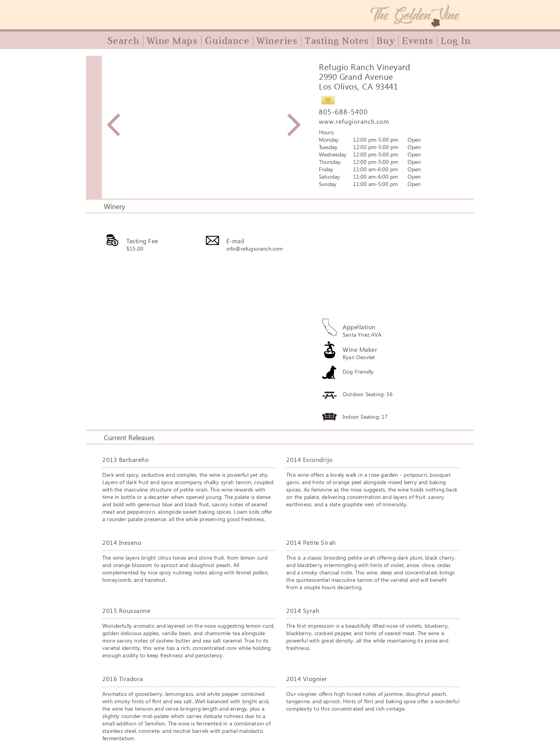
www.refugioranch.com (354, 121)
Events (418, 41)
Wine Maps (172, 41)
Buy (386, 41)
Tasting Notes (337, 41)
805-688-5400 (343, 112)
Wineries (277, 41)
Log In (456, 41)
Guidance (227, 41)
